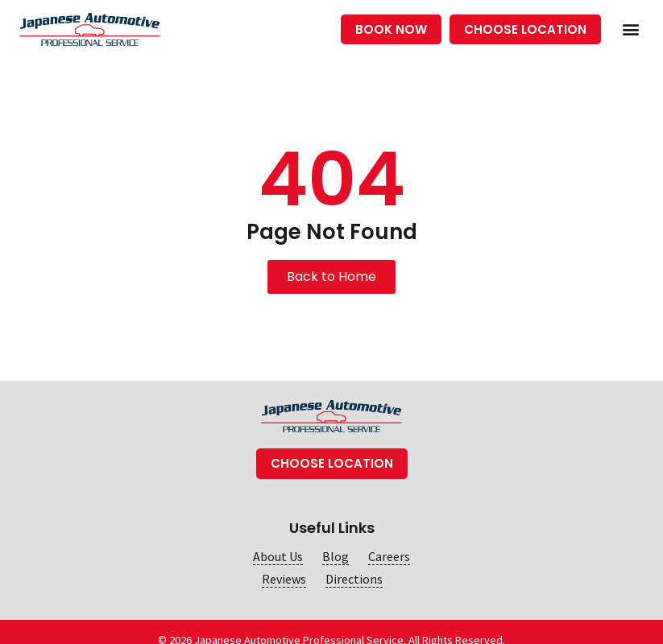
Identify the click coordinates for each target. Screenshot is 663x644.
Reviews (284, 579)
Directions (354, 579)
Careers (389, 557)
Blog (336, 557)
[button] (630, 29)
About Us (278, 557)
